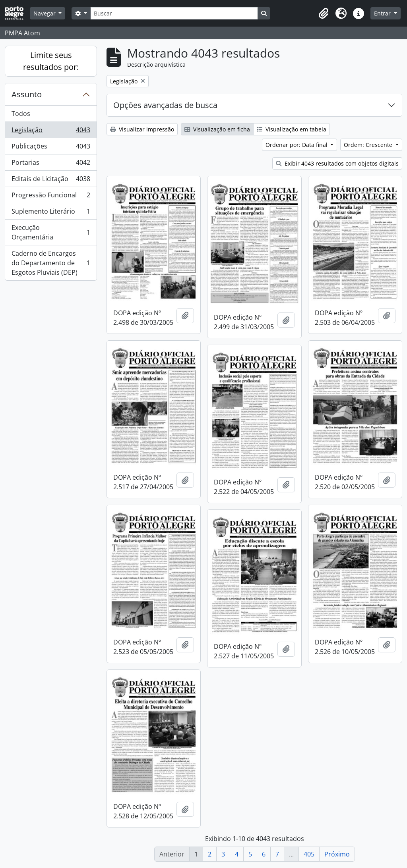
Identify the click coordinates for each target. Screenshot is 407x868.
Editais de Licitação (51, 180)
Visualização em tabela (292, 129)
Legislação (51, 132)
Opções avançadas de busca (165, 105)
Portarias (51, 164)
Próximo (337, 854)
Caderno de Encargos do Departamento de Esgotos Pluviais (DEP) (51, 263)
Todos (21, 114)
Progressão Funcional (51, 197)
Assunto (27, 94)
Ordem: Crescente (369, 145)
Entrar (383, 13)
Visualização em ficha (217, 129)
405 (309, 854)
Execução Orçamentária (51, 232)
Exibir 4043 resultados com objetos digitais (337, 163)
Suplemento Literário (51, 213)
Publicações (51, 148)
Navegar (45, 13)
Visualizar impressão (142, 129)
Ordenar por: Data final (297, 145)
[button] (324, 14)
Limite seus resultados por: (51, 61)
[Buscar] (174, 13)
